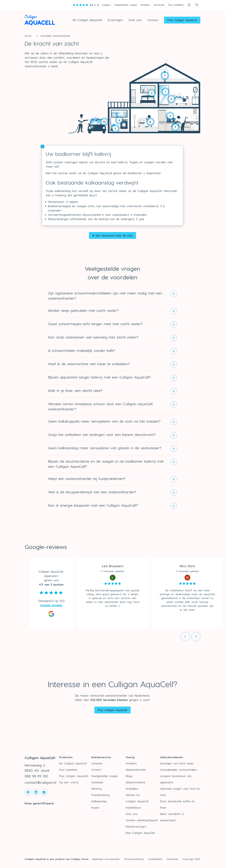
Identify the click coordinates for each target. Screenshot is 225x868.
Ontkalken (132, 789)
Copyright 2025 (192, 859)
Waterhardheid (135, 782)
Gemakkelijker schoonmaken (179, 770)
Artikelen (145, 5)
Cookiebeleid (155, 859)
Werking (97, 789)
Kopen (95, 808)
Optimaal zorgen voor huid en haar (180, 792)
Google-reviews (51, 605)
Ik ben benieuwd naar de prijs (113, 235)
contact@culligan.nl (41, 782)
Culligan (106, 5)
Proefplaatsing (100, 795)
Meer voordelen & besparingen (172, 817)
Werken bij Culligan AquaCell (137, 798)
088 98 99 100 (36, 776)
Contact (153, 20)
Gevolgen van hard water (177, 763)
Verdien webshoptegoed (142, 820)
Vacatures (159, 5)
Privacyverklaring (134, 859)
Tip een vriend (69, 782)
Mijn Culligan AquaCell (140, 833)
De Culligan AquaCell (87, 20)
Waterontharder (136, 770)
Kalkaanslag (99, 801)
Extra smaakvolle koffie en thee (178, 804)
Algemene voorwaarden (106, 859)
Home (28, 36)
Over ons (135, 20)
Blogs (129, 776)
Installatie (97, 782)
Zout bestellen (176, 5)
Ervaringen (115, 20)
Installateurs (133, 808)
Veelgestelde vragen (126, 5)
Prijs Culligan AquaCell (182, 20)
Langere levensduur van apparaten (176, 779)
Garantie (97, 763)
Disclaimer (173, 859)
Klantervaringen (136, 826)
